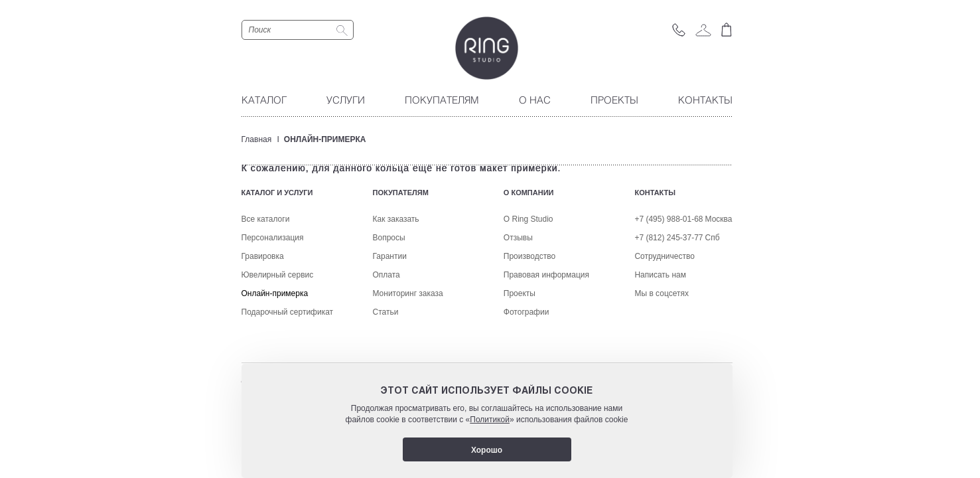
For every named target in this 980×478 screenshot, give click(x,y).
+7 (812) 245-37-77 (668, 309)
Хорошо (487, 450)
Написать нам (660, 347)
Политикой (490, 420)
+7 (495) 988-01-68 (668, 291)
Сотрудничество (664, 328)
